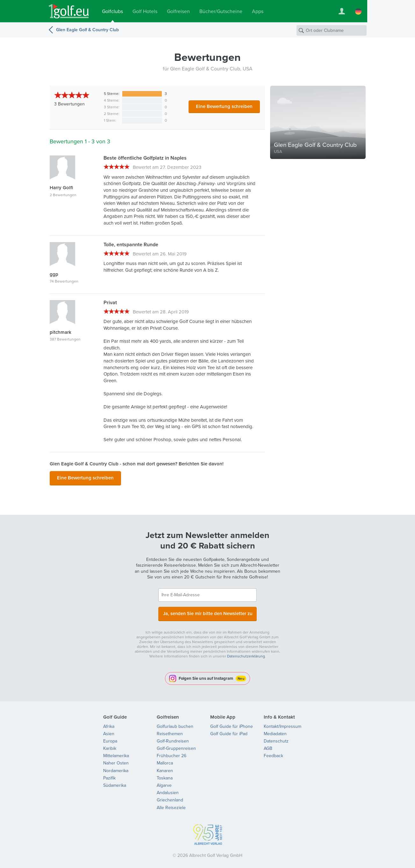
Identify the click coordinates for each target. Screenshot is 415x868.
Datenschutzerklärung (246, 653)
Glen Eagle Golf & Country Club (87, 30)
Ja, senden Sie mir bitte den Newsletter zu (208, 611)
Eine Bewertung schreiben (224, 106)
